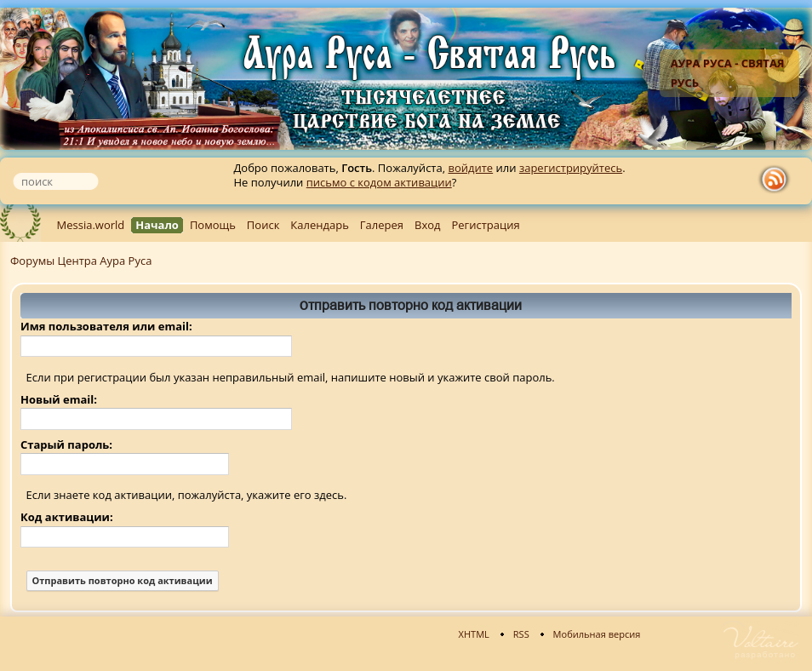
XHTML (474, 634)
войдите (470, 168)
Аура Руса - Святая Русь (728, 73)
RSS (521, 634)
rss (778, 180)
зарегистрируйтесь (571, 168)
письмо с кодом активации (379, 182)
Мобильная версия (597, 634)
